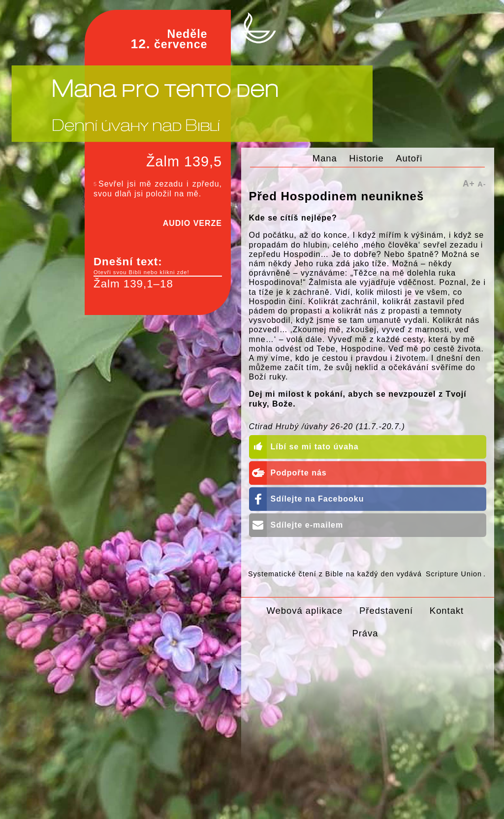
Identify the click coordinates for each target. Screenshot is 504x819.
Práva (365, 633)
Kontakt (447, 611)
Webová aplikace (305, 611)
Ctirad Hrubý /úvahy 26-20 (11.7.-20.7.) (327, 426)
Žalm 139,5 (184, 161)
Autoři (409, 158)
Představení (386, 611)
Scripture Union (454, 574)
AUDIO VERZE (192, 223)
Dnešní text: (158, 266)
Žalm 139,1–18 (133, 284)
